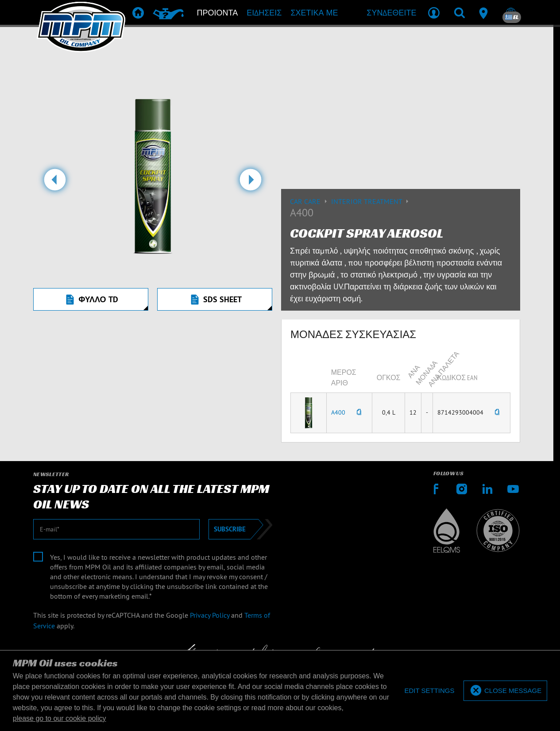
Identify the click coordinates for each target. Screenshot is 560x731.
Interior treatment (371, 201)
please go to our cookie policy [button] (60, 718)
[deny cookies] (429, 691)
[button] (55, 183)
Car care (311, 201)
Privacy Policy (210, 615)
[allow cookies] (505, 691)
